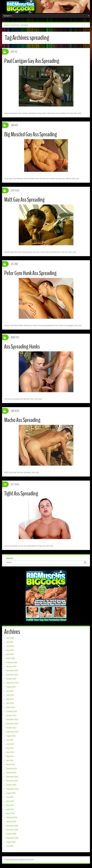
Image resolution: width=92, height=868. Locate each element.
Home (6, 25)
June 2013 (10, 695)
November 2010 (12, 781)
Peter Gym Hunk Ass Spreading (30, 273)
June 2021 (10, 638)
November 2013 (12, 675)
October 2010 (11, 785)
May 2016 (10, 650)
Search (10, 558)
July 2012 (10, 740)
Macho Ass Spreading (22, 420)
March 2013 (11, 707)
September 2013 (12, 683)
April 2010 (10, 809)
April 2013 (10, 703)
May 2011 (10, 756)
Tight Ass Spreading (21, 493)
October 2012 (11, 728)
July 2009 (10, 846)
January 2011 (11, 773)
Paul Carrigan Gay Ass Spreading (32, 61)
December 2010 (12, 777)
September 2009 (12, 838)
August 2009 (11, 842)
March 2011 (11, 764)
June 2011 (10, 752)
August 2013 (11, 687)
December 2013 (12, 671)
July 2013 (10, 691)
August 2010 (11, 793)
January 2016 (11, 667)
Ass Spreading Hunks (22, 347)
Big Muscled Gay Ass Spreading (31, 134)
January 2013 (11, 716)
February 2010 (12, 818)
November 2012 (12, 724)
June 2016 (10, 646)
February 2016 (12, 662)
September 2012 (12, 732)
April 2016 (10, 654)
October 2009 (11, 834)
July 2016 (10, 642)
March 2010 (11, 813)
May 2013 (10, 699)
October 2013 (11, 679)
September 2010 (12, 789)
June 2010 (10, 801)
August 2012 (11, 736)
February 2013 (12, 711)
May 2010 (10, 805)
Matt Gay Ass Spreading (25, 200)
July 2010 (10, 797)
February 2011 (12, 769)
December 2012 (12, 720)
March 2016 (11, 658)
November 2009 (12, 830)
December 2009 (12, 826)
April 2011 (10, 760)
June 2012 (10, 744)
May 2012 (10, 748)
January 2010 (11, 822)
